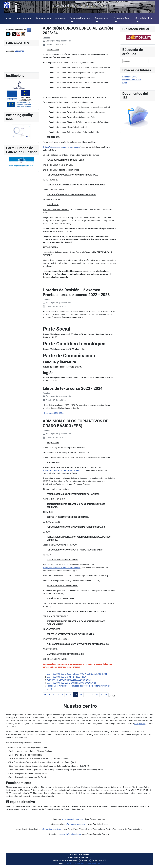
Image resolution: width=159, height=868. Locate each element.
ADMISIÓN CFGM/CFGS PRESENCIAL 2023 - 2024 (69, 680)
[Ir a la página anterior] (50, 695)
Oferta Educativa (144, 18)
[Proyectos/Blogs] (115, 22)
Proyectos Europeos (80, 18)
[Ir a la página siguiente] (102, 695)
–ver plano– (140, 724)
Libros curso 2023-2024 (53, 413)
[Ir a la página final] (106, 695)
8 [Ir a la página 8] (67, 695)
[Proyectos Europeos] (71, 22)
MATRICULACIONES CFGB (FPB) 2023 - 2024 (66, 677)
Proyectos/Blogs (122, 18)
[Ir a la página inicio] (45, 695)
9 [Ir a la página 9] (71, 695)
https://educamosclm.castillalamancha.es (62, 147)
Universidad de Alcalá (132, 80)
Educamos (20, 51)
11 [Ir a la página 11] (81, 695)
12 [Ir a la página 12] (86, 695)
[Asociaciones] (96, 22)
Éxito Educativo (43, 19)
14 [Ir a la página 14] (97, 695)
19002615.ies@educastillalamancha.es (83, 863)
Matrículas (60, 19)
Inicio (9, 19)
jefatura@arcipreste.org (76, 824)
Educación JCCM (130, 77)
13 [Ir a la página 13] (92, 695)
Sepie (125, 83)
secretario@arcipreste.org (70, 834)
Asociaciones (101, 18)
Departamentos (24, 19)
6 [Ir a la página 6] (58, 695)
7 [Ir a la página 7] (62, 695)
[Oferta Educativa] (137, 22)
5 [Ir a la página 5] (54, 695)
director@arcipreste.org (73, 819)
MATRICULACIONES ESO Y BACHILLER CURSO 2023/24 (71, 683)
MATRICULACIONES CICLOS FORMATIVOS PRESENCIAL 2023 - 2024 (77, 674)
